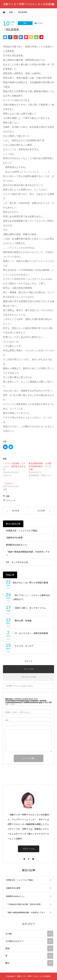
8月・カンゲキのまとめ (17, 562)
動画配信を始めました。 (17, 545)
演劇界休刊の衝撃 (14, 538)
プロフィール (29, 849)
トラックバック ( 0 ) (29, 677)
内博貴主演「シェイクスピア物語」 (23, 531)
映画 (29, 948)
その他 (29, 934)
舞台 (25, 23)
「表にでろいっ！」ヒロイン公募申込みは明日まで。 (31, 597)
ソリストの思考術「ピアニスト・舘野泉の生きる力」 (14, 466)
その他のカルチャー (29, 941)
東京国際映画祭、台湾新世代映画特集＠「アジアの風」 (40, 466)
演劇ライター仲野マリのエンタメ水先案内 (28, 4)
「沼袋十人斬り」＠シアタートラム (29, 608)
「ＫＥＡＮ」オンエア (23, 646)
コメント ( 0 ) (28, 669)
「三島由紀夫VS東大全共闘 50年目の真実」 (24, 904)
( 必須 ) (10, 704)
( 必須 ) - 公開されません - (18, 712)
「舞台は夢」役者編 (22, 621)
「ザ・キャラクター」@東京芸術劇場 (30, 633)
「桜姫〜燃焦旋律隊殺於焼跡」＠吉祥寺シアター (28, 553)
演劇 (8, 496)
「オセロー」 (9, 483)
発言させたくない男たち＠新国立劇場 (30, 583)
